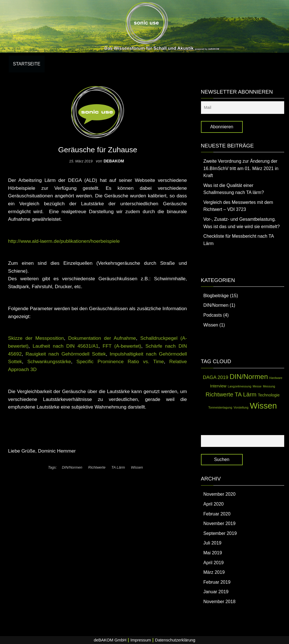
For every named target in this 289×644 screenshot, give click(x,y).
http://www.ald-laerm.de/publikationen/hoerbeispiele (64, 241)
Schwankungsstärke (49, 361)
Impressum (141, 640)
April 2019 (213, 563)
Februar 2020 (217, 514)
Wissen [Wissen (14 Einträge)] (263, 406)
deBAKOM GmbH (110, 640)
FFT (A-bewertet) (122, 346)
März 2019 (214, 572)
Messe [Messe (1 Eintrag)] (257, 386)
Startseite (27, 64)
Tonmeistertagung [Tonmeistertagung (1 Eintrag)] (220, 407)
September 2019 (220, 533)
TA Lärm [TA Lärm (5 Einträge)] (246, 394)
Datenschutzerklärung (175, 640)
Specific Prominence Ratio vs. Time (120, 361)
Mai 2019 (213, 553)
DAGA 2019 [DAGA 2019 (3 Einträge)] (216, 377)
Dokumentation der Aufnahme (102, 338)
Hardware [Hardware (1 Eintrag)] (276, 378)
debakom (114, 161)
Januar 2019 (216, 592)
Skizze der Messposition (36, 338)
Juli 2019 (212, 543)
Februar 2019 (217, 582)
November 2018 (219, 602)
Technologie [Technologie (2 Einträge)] (269, 395)
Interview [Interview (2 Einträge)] (218, 386)
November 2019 (219, 523)
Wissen (137, 467)
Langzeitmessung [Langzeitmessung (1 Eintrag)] (240, 386)
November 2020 (219, 494)
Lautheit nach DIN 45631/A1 (66, 346)
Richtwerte (97, 467)
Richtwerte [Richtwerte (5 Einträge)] (219, 394)
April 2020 (213, 504)
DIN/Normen (72, 467)
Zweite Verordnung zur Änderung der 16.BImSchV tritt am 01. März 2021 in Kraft (241, 168)
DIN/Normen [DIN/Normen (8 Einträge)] (249, 377)
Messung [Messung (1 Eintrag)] (269, 386)
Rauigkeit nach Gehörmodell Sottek (66, 354)
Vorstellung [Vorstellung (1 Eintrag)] (241, 407)
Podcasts (213, 315)
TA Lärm (118, 467)
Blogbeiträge (216, 296)
